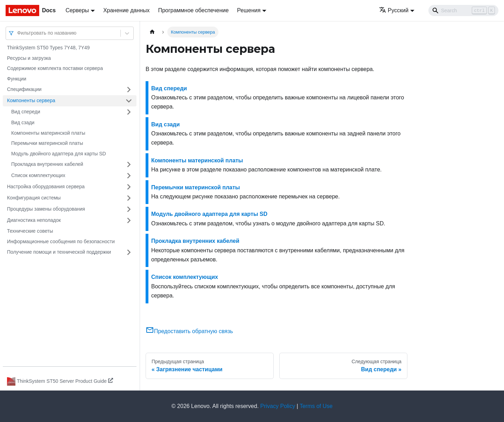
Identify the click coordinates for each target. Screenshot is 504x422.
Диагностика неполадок (34, 220)
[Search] (463, 10)
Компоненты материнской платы (48, 133)
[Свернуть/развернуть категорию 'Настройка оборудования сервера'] (129, 187)
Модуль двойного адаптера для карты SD (59, 154)
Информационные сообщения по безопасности (61, 241)
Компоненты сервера (31, 100)
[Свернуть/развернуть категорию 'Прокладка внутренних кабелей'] (129, 164)
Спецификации (24, 89)
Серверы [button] (77, 10)
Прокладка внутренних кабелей (47, 164)
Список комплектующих (38, 175)
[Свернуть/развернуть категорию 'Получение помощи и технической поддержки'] (129, 252)
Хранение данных (127, 10)
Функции (17, 79)
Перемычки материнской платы (47, 143)
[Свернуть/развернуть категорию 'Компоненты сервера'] (129, 101)
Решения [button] (249, 10)
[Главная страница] (152, 32)
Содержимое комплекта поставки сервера (55, 68)
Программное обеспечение (194, 10)
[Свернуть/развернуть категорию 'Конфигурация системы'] (129, 198)
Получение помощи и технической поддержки (59, 252)
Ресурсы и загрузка (29, 58)
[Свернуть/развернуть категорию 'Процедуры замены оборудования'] (129, 209)
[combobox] (18, 33)
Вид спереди (26, 112)
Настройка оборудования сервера (46, 187)
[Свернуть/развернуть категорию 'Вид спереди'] (129, 112)
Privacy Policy (278, 406)
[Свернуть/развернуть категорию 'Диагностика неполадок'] (129, 220)
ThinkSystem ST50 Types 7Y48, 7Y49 (48, 48)
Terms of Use (316, 406)
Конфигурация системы (34, 198)
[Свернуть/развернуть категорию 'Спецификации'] (129, 90)
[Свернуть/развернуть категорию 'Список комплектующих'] (129, 176)
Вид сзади (23, 122)
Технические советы (30, 231)
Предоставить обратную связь (189, 331)
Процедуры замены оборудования (46, 209)
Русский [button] (394, 10)
